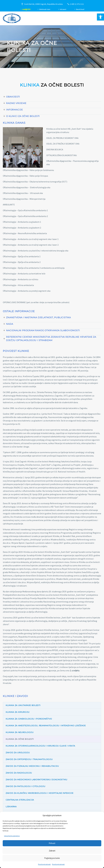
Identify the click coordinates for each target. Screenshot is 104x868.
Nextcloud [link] (80, 9)
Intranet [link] (63, 9)
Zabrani (52, 851)
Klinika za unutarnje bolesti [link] (23, 705)
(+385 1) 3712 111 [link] (77, 4)
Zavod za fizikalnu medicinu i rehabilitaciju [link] (32, 766)
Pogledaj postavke (52, 858)
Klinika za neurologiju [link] (20, 732)
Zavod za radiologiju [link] (19, 773)
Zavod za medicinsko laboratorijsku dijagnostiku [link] (36, 780)
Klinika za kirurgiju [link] (18, 712)
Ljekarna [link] (11, 807)
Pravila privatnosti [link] (44, 864)
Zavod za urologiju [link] (18, 753)
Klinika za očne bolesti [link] (20, 739)
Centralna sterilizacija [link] (20, 800)
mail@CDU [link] (26, 9)
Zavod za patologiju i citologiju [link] (25, 786)
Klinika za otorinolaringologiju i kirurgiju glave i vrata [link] (40, 746)
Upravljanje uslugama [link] (12, 836)
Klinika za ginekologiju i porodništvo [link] (29, 719)
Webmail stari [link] (45, 9)
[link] (100, 17)
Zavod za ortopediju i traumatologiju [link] (29, 759)
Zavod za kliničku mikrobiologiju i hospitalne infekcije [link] (40, 793)
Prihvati (52, 843)
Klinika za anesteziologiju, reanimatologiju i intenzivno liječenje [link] (46, 726)
